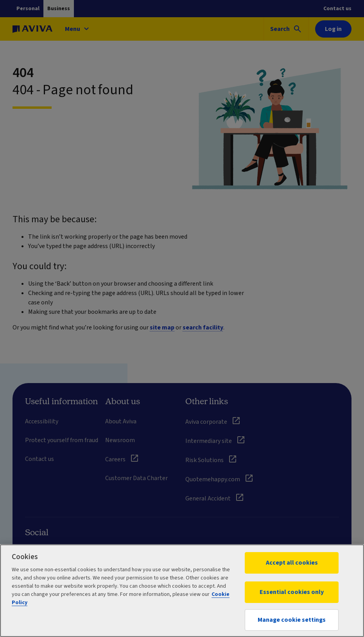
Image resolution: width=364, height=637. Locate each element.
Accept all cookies (292, 563)
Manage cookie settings (292, 620)
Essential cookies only (292, 592)
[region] (182, 591)
